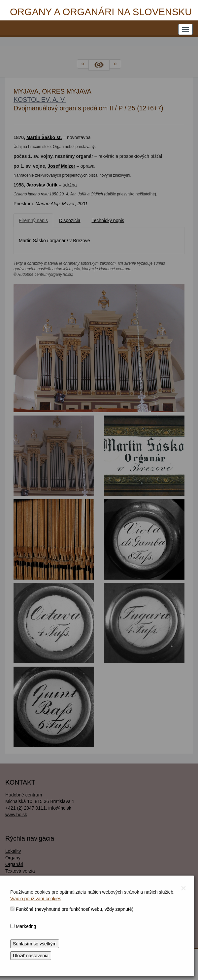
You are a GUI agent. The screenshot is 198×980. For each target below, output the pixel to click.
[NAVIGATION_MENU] (185, 29)
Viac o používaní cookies (36, 899)
